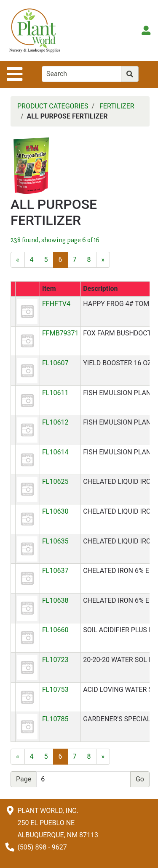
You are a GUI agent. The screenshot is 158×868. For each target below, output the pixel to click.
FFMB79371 (60, 333)
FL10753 (55, 690)
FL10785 (55, 719)
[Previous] (18, 260)
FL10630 (55, 511)
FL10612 (55, 422)
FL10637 (55, 571)
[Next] (103, 260)
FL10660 (55, 630)
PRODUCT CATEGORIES (53, 106)
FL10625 (55, 481)
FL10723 (55, 660)
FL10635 (55, 541)
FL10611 (55, 393)
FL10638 (55, 600)
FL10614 (55, 452)
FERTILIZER (117, 106)
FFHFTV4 (56, 304)
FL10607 (55, 363)
